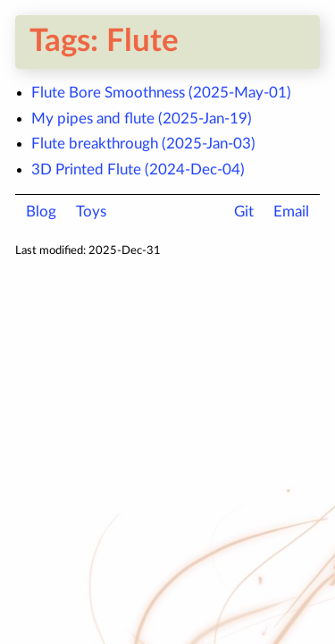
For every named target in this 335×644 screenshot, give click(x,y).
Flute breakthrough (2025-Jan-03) (143, 144)
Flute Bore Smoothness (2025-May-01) (161, 93)
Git (244, 212)
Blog (41, 212)
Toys (91, 212)
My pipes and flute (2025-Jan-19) (142, 119)
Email (291, 212)
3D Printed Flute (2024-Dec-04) (138, 169)
